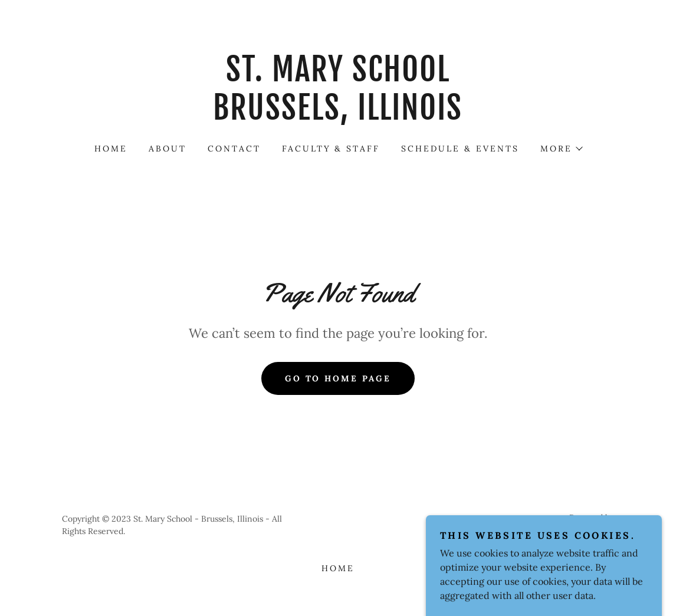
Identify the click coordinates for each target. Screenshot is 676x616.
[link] (338, 116)
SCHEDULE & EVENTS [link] (460, 149)
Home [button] (338, 568)
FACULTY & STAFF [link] (331, 149)
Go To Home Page (338, 378)
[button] (561, 149)
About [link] (168, 149)
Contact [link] (234, 149)
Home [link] (111, 149)
